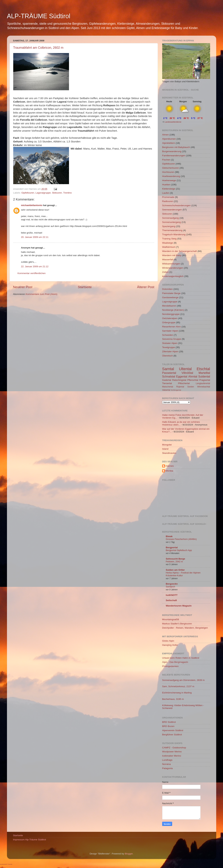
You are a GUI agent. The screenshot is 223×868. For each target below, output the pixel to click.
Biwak (169, 536)
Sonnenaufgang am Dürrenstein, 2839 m (183, 680)
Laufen (166, 193)
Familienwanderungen (174, 156)
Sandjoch (170, 587)
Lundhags (167, 760)
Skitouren (57, 193)
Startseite (85, 287)
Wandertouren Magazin (179, 606)
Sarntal (168, 369)
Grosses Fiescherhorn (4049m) (181, 539)
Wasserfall (168, 260)
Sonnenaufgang (170, 218)
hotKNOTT (172, 595)
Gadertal (167, 380)
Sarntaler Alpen (170, 331)
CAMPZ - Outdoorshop (174, 748)
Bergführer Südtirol (172, 735)
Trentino (68, 193)
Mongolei (167, 445)
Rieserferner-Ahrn (172, 327)
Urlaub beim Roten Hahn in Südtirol (181, 658)
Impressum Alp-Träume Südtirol (30, 840)
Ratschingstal (179, 380)
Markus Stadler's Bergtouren (177, 624)
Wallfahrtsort (169, 247)
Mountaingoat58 (171, 619)
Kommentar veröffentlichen (32, 273)
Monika (170, 471)
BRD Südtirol (169, 722)
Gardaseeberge (170, 297)
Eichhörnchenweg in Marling (177, 693)
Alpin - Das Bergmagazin (175, 662)
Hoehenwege (169, 180)
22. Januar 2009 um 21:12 (35, 266)
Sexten (191, 387)
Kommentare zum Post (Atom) (41, 294)
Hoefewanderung (171, 176)
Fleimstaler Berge (171, 293)
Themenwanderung (172, 230)
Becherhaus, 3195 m (173, 699)
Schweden (168, 335)
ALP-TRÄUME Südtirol (39, 16)
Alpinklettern (169, 143)
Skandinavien (169, 453)
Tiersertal (167, 383)
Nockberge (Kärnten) (173, 310)
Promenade (168, 197)
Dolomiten (168, 289)
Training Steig (169, 239)
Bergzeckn (172, 584)
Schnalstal (169, 376)
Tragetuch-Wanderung (174, 234)
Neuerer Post (23, 287)
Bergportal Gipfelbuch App (179, 550)
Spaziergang (169, 226)
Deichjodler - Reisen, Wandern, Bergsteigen (185, 628)
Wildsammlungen (171, 264)
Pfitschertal (184, 383)
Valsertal (166, 390)
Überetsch (168, 356)
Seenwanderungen (172, 210)
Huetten (166, 185)
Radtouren (168, 201)
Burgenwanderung (172, 151)
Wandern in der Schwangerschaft (180, 251)
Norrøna (167, 764)
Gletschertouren (171, 168)
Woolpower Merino (172, 752)
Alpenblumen (169, 139)
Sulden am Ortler (175, 570)
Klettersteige (169, 189)
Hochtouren (168, 172)
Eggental (182, 376)
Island (165, 449)
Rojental (180, 387)
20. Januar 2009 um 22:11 (35, 237)
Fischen (166, 160)
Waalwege (168, 243)
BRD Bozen (168, 726)
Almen (166, 135)
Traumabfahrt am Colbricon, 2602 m (38, 48)
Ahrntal (193, 376)
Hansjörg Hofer (170, 645)
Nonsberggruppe (171, 314)
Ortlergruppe (169, 322)
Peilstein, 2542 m (174, 562)
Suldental (204, 376)
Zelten (166, 272)
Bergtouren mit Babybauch (176, 147)
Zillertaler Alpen (170, 351)
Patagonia (168, 768)
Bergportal (172, 547)
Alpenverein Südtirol (173, 730)
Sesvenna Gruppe (172, 339)
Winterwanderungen (173, 268)
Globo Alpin (168, 641)
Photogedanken (170, 666)
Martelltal (204, 373)
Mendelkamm (169, 306)
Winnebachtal (204, 387)
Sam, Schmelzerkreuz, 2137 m (178, 686)
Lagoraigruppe (43, 193)
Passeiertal (169, 373)
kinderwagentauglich (173, 276)
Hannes (170, 466)
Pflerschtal (193, 380)
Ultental (185, 369)
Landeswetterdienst (173, 122)
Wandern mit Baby (172, 255)
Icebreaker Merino (172, 756)
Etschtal (203, 369)
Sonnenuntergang (172, 222)
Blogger (129, 854)
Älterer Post (146, 287)
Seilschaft (171, 600)
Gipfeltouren (28, 193)
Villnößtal (187, 373)
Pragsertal (205, 380)
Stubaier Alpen (170, 343)
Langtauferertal (203, 383)
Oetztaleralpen (170, 318)
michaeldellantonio (32, 205)
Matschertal (168, 387)
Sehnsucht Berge (176, 559)
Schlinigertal (176, 390)
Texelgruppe (169, 347)
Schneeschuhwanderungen (176, 205)
